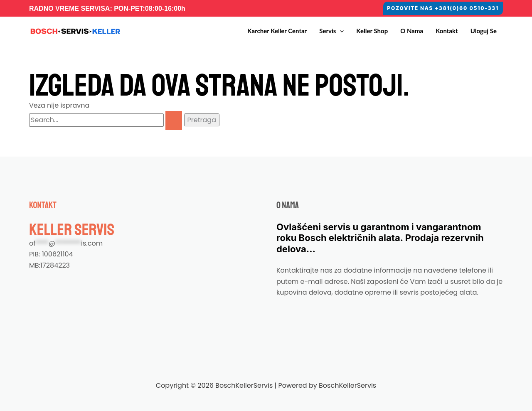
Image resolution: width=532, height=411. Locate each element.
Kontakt (447, 31)
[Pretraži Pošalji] (174, 121)
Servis (331, 31)
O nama (412, 31)
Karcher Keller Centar (277, 31)
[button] (443, 8)
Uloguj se (484, 31)
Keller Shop (372, 31)
